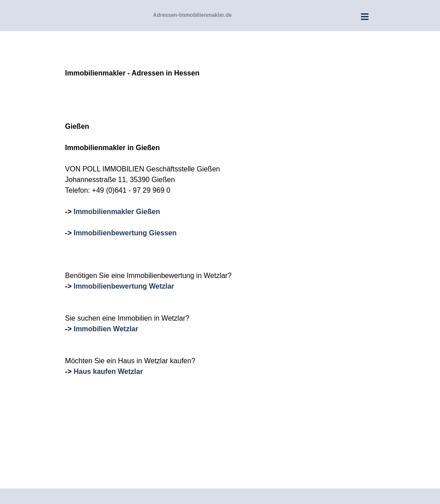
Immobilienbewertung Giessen (125, 233)
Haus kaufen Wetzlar (108, 371)
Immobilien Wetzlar (106, 329)
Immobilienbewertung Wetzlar (124, 286)
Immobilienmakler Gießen (117, 212)
